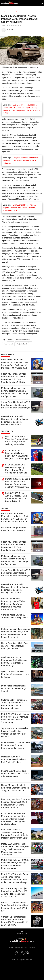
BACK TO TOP (22, 932)
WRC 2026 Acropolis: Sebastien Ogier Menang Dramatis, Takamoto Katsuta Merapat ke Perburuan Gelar (15, 834)
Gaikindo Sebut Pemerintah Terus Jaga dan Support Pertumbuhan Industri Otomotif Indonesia (14, 704)
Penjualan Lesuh (22, 344)
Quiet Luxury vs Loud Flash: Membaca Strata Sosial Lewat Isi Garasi (15, 674)
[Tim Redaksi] (22, 30)
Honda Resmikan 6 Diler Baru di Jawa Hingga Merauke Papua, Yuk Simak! (15, 646)
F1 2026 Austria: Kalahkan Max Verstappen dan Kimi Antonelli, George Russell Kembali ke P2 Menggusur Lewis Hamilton (13, 819)
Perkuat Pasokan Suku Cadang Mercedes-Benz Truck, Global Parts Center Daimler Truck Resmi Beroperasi (16, 633)
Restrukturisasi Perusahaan (24, 340)
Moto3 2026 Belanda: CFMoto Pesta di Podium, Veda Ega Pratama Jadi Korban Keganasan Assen (15, 864)
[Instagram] (27, 953)
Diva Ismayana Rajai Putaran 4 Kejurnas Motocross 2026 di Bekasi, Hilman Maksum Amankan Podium (15, 803)
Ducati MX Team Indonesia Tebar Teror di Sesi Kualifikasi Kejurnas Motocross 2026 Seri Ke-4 (15, 907)
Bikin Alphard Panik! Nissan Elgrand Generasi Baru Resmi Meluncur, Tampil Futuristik (19, 208)
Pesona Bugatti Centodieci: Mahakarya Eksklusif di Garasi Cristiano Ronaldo (15, 774)
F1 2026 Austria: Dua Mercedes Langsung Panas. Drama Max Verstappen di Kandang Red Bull (16, 469)
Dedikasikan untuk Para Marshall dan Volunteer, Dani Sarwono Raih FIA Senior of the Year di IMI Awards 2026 (14, 364)
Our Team (24, 947)
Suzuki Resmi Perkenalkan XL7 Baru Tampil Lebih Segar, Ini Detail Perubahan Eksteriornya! (16, 405)
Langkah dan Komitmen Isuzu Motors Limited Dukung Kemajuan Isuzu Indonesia (20, 160)
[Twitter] (22, 953)
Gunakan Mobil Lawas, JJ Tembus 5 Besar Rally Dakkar (15, 616)
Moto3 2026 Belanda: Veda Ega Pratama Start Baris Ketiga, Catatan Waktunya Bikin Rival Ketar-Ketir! (16, 441)
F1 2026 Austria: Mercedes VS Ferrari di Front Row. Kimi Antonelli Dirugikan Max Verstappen (18, 455)
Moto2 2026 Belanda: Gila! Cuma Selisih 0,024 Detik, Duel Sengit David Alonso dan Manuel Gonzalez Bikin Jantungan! (15, 849)
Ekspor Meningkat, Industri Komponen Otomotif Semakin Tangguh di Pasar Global (15, 788)
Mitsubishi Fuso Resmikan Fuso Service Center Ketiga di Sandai (15, 688)
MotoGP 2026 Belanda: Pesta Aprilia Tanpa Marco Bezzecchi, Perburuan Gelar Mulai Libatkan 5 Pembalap (15, 878)
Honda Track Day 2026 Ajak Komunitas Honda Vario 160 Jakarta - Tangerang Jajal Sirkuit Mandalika (14, 892)
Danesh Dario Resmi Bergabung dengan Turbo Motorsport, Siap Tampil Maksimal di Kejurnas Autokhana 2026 (13, 604)
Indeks (11, 947)
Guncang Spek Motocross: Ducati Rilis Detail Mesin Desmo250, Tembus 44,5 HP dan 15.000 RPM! (14, 921)
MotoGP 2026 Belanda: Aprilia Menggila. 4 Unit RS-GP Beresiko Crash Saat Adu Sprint (16, 497)
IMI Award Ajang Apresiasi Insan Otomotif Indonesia (13, 529)
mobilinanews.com (7, 12)
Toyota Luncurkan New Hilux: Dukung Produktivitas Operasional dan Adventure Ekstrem (15, 732)
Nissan (10, 340)
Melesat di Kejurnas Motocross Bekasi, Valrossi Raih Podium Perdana (14, 759)
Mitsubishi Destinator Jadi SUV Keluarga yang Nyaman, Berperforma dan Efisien (16, 745)
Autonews (18, 12)
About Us (32, 947)
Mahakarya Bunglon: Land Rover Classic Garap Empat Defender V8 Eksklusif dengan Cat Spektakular (15, 392)
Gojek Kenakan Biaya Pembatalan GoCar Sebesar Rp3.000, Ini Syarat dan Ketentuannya (14, 661)
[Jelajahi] (41, 3)
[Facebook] (17, 953)
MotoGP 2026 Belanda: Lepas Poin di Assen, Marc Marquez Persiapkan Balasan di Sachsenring (15, 718)
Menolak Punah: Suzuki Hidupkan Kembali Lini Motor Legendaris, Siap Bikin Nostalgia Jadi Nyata (15, 420)
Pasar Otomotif (8, 344)
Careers (17, 947)
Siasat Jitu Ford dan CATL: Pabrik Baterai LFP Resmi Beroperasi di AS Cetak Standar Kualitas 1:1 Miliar (13, 378)
